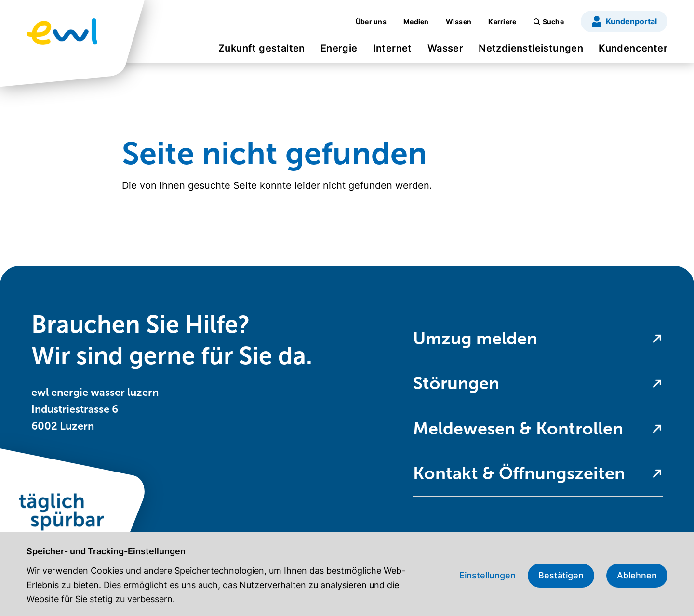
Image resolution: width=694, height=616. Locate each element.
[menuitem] (262, 51)
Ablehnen (637, 575)
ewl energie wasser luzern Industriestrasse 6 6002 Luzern (95, 409)
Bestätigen (561, 575)
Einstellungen (487, 575)
